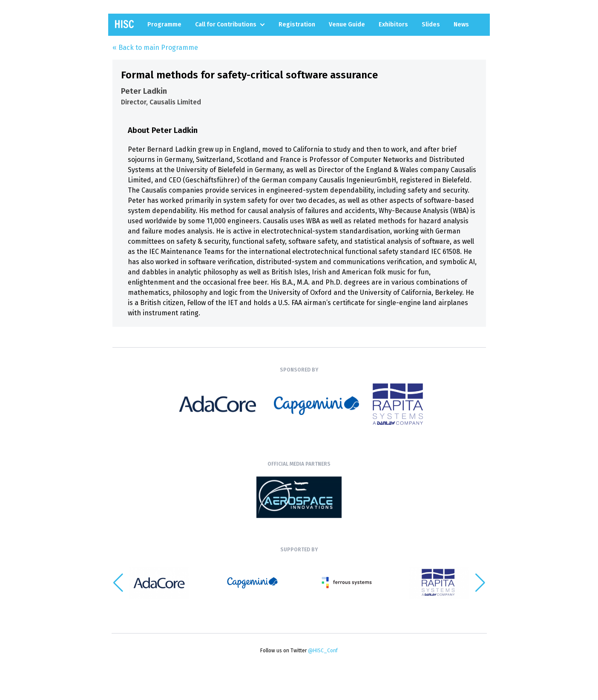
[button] (480, 583)
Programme (164, 24)
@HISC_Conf (323, 651)
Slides (431, 24)
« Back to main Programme (155, 48)
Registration (297, 24)
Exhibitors (393, 24)
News (461, 24)
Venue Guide (347, 24)
